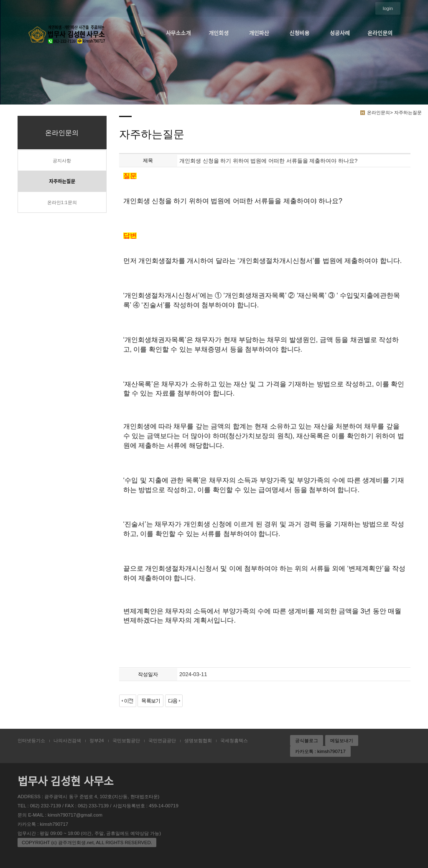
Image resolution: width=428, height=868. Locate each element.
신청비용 (299, 33)
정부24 (97, 740)
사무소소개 (178, 33)
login (388, 8)
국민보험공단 (126, 740)
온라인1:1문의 (62, 202)
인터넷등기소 (31, 740)
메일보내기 (342, 740)
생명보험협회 (198, 740)
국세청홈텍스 (234, 740)
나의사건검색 (67, 740)
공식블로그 (307, 740)
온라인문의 (380, 33)
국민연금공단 (162, 740)
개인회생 (219, 33)
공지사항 (62, 161)
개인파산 (259, 33)
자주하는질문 (62, 181)
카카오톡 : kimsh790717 (320, 751)
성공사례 (340, 33)
